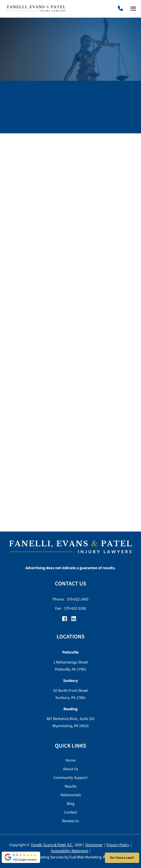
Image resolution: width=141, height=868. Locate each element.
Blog (71, 804)
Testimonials (70, 795)
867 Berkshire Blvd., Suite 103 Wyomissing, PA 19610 (70, 722)
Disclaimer (94, 845)
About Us (70, 769)
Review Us (70, 821)
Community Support (70, 778)
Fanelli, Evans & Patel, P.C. (52, 845)
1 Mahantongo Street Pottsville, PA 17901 (71, 666)
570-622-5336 (75, 608)
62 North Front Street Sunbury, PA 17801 (71, 694)
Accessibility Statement (70, 851)
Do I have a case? (122, 858)
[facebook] (66, 620)
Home (70, 761)
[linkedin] (75, 620)
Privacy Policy (118, 845)
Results (71, 787)
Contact (70, 813)
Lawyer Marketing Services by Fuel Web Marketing (70, 857)
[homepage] (71, 548)
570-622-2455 (78, 599)
